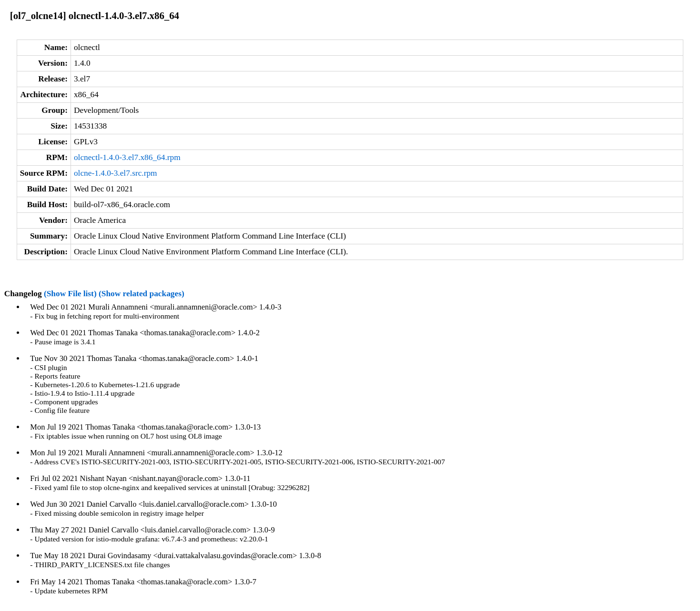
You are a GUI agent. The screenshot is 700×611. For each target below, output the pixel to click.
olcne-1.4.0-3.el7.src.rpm (116, 173)
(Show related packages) (142, 294)
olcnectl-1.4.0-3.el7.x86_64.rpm (127, 157)
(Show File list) (70, 294)
